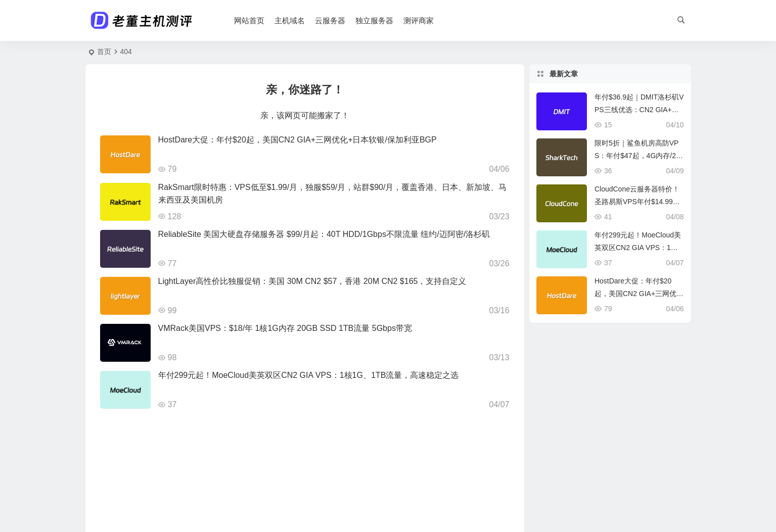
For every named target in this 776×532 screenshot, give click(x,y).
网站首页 (250, 20)
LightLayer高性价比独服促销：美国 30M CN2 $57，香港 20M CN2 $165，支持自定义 (312, 281)
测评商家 (419, 20)
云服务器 (331, 20)
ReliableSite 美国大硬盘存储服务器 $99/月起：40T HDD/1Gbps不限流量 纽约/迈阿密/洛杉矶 (324, 234)
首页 (104, 52)
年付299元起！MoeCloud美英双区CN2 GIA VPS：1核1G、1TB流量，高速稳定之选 (309, 375)
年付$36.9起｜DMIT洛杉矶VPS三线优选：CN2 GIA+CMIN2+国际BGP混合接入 (639, 110)
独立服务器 (375, 20)
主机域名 (290, 20)
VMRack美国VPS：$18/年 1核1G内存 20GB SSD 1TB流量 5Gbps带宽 (285, 328)
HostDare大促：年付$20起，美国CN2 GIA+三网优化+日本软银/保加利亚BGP (298, 140)
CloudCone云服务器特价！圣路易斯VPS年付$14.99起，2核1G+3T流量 (637, 202)
